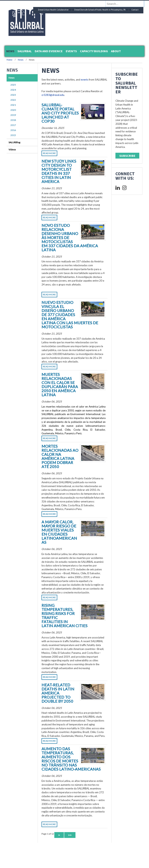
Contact (135, 10)
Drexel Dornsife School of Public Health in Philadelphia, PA (100, 10)
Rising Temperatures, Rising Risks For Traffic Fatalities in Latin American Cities (65, 615)
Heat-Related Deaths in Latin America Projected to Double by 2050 (58, 693)
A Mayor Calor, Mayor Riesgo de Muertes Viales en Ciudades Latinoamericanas (59, 532)
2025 (13, 85)
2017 (13, 125)
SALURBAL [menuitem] (25, 51)
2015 (13, 135)
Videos (12, 150)
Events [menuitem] (71, 51)
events (84, 80)
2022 (13, 100)
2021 (13, 105)
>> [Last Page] (70, 835)
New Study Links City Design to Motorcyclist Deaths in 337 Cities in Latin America (59, 171)
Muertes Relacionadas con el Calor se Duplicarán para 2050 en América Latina (60, 385)
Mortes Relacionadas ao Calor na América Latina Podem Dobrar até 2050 (60, 456)
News (21, 60)
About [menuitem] (116, 51)
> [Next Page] (59, 835)
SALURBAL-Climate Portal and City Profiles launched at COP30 (60, 113)
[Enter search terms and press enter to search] (127, 4)
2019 (13, 115)
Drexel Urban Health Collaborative (53, 10)
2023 (13, 95)
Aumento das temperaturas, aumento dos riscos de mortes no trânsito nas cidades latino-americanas (71, 759)
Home (10, 60)
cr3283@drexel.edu (53, 95)
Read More (49, 153)
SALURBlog (14, 142)
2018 (13, 120)
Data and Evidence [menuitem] (49, 51)
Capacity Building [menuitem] (94, 51)
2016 (13, 130)
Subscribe (127, 156)
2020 (13, 110)
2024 (13, 90)
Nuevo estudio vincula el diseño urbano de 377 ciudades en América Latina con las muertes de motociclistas (70, 315)
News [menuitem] (10, 51)
